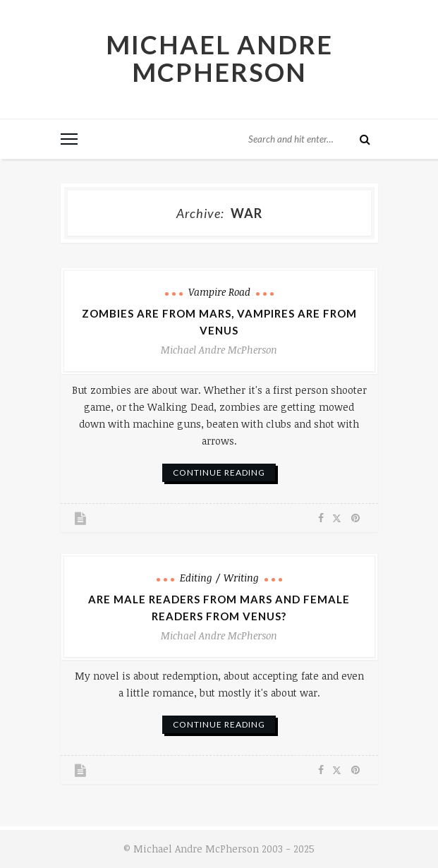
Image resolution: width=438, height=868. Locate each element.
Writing (241, 578)
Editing (196, 578)
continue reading (219, 472)
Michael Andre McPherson (219, 58)
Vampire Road (219, 292)
